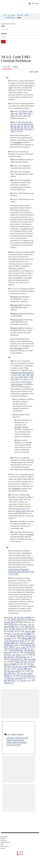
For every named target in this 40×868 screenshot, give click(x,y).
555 (15, 129)
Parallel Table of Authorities (17, 742)
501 (22, 127)
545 (12, 129)
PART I (27, 15)
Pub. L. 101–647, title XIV (13, 629)
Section (4, 34)
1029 (30, 129)
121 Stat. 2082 (25, 676)
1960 (10, 88)
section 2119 (18, 314)
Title (3, 26)
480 (25, 124)
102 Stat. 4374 (13, 624)
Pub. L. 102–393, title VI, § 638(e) (20, 634)
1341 (25, 114)
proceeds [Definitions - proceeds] (18, 142)
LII (5, 15)
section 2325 (20, 511)
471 (20, 122)
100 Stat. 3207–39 (17, 620)
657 (27, 111)
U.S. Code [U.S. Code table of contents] (11, 15)
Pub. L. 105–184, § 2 (14, 655)
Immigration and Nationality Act (22, 373)
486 (12, 127)
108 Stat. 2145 (30, 645)
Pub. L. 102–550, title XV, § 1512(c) (20, 640)
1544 (25, 377)
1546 (31, 377)
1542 (17, 377)
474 (30, 122)
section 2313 (17, 328)
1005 (31, 111)
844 (22, 129)
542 (32, 127)
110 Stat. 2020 (13, 650)
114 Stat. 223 (19, 662)
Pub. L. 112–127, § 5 (19, 680)
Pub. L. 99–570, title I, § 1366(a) (20, 618)
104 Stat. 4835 (30, 631)
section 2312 (18, 320)
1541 (12, 377)
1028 (26, 129)
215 (20, 111)
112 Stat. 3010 (13, 659)
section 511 (17, 297)
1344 (12, 116)
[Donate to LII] (30, 4)
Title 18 (20, 15)
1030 (12, 131)
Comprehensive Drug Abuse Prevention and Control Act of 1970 (21, 571)
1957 (30, 85)
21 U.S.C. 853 (13, 574)
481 (29, 124)
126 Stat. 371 (8, 683)
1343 (29, 114)
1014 (21, 114)
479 (22, 124)
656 (23, 111)
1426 (28, 375)
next (36, 72)
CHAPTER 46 (10, 18)
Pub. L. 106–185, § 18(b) (27, 659)
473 (27, 122)
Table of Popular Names (15, 740)
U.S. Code (7, 67)
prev (32, 72)
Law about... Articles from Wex (17, 738)
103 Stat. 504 (29, 627)
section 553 (17, 305)
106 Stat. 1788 (15, 636)
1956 (26, 85)
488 (18, 127)
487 (15, 127)
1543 (21, 377)
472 (23, 122)
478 (18, 124)
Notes (15, 67)
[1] (30, 207)
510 (29, 127)
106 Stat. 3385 (26, 638)
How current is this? (14, 745)
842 (18, 129)
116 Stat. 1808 (22, 669)
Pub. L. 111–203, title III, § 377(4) (20, 677)
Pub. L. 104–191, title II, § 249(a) (15, 648)
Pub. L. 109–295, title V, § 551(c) (18, 670)
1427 (32, 375)
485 (32, 124)
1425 (23, 375)
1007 (16, 114)
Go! (3, 42)
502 (25, 127)
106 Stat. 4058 (9, 643)
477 (15, 124)
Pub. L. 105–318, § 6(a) (19, 657)
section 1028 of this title (21, 383)
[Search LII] (33, 4)
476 (12, 124)
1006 (12, 114)
